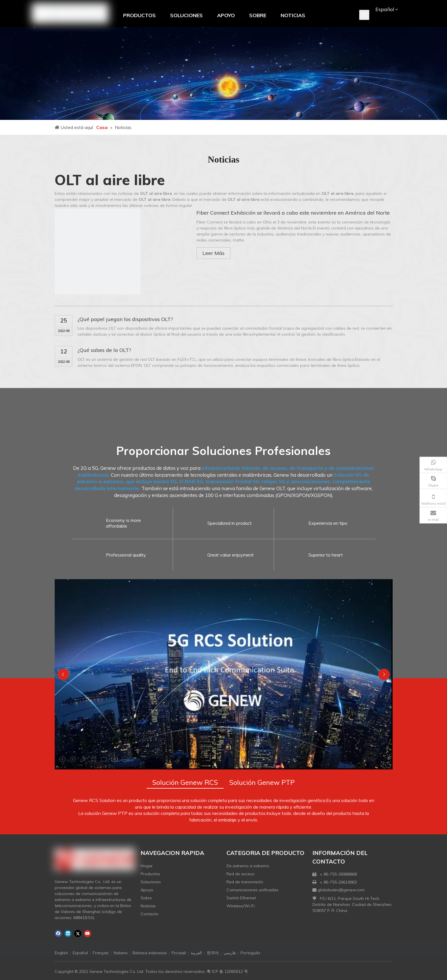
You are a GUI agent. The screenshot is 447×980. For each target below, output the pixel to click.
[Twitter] (78, 934)
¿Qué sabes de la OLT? (104, 350)
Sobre (146, 898)
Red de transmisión (245, 882)
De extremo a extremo (248, 866)
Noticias (148, 906)
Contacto (149, 914)
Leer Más (213, 253)
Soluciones (151, 882)
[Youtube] (87, 934)
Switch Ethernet (241, 898)
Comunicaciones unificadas (252, 890)
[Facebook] (58, 934)
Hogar (147, 866)
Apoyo (147, 890)
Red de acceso (241, 874)
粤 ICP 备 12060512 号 (227, 971)
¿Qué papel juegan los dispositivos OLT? (125, 319)
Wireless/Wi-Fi (241, 906)
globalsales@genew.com (341, 890)
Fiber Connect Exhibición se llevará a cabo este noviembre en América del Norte (293, 213)
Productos (150, 874)
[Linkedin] (68, 934)
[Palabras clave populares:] (364, 15)
